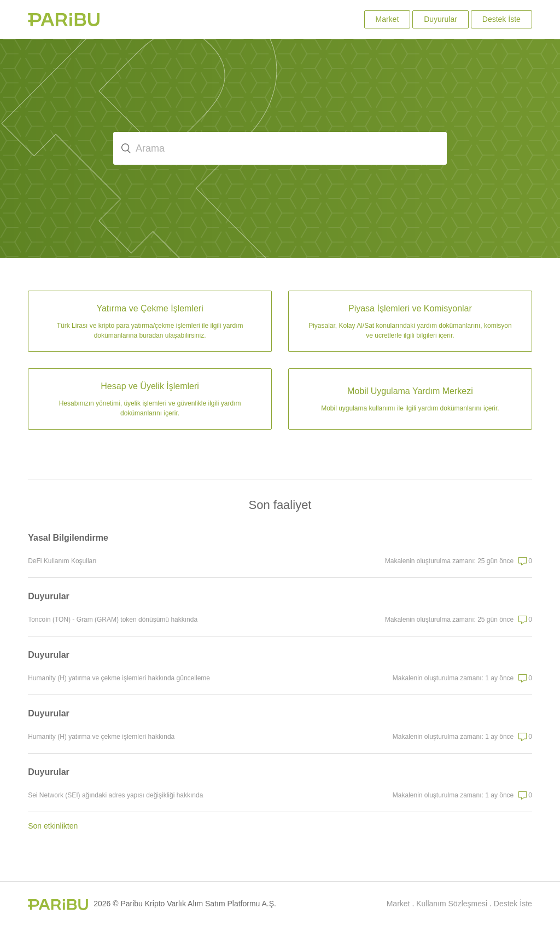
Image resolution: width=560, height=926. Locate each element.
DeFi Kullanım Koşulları (62, 561)
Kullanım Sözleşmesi (452, 904)
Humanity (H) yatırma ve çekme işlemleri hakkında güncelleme (119, 678)
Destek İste (501, 19)
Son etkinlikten (53, 826)
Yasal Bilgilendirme (68, 538)
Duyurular (441, 19)
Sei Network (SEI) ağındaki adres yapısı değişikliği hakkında (115, 795)
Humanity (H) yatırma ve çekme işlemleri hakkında (101, 737)
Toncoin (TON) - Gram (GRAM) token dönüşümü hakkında (113, 620)
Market (387, 19)
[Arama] (280, 148)
